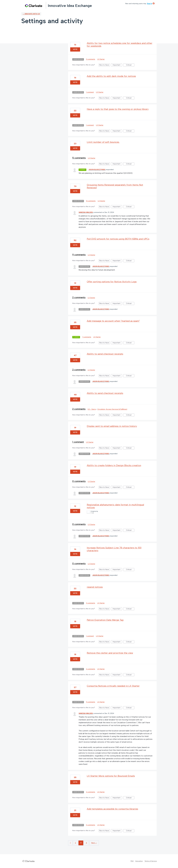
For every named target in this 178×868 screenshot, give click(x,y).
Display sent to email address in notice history (112, 426)
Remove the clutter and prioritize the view (110, 653)
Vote (75, 49)
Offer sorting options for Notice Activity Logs (112, 282)
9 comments (79, 255)
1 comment (90, 92)
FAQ (132, 861)
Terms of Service (151, 861)
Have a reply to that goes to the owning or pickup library (118, 109)
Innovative (139, 861)
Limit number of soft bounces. (103, 142)
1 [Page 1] (70, 843)
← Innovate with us (31, 14)
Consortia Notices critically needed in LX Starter (113, 686)
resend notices (95, 587)
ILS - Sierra (92, 409)
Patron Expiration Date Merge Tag (105, 620)
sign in (149, 4)
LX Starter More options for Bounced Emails (111, 776)
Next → (94, 843)
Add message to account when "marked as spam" (113, 321)
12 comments (91, 201)
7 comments (87, 337)
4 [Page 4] (86, 843)
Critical (130, 65)
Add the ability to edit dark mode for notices (111, 76)
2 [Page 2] (75, 843)
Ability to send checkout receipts (105, 354)
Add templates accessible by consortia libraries (112, 809)
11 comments (91, 702)
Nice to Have (105, 65)
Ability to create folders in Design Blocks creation (114, 465)
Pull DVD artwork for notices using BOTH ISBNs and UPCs (118, 239)
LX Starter (101, 59)
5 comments (79, 158)
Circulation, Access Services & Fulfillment (112, 409)
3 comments (91, 59)
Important (117, 65)
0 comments (79, 481)
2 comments (79, 297)
